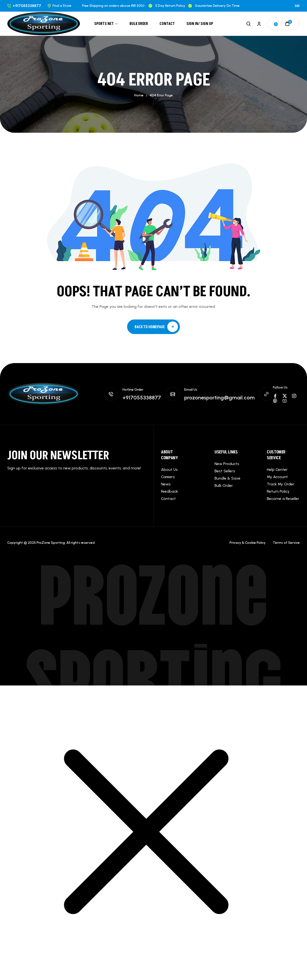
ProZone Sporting (153, 633)
